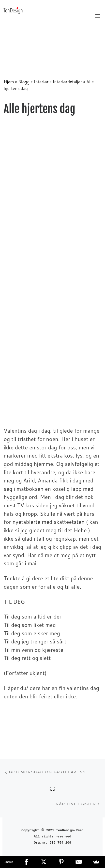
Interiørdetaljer (67, 82)
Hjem (9, 82)
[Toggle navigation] (98, 16)
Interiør (41, 82)
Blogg (24, 82)
